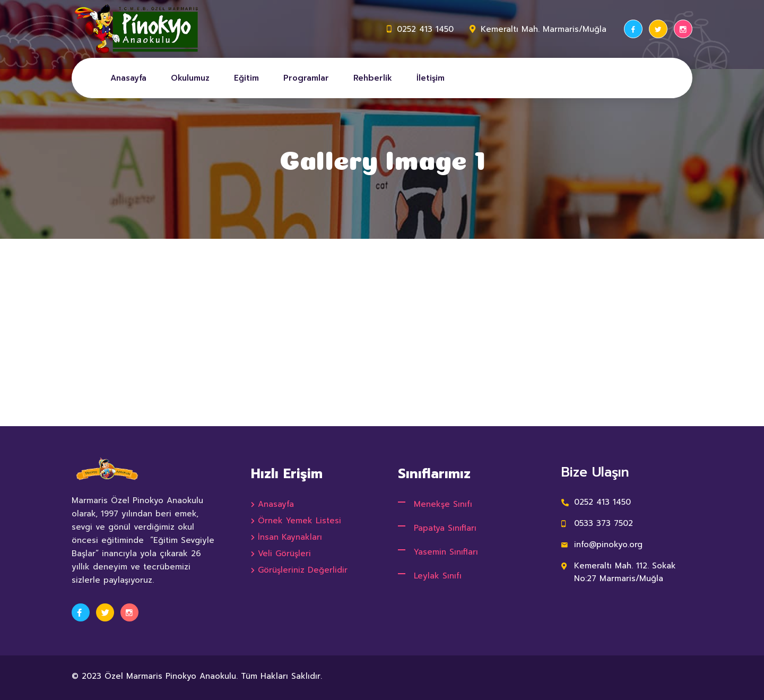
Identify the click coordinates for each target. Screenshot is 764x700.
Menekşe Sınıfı (443, 504)
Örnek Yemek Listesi (299, 521)
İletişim (431, 78)
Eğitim (246, 78)
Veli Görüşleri (284, 554)
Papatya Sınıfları (445, 528)
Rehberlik (373, 78)
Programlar (306, 78)
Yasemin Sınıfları (446, 552)
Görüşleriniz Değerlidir (303, 570)
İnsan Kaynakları (290, 537)
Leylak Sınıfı (438, 576)
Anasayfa (128, 78)
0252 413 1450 (425, 29)
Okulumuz (190, 78)
